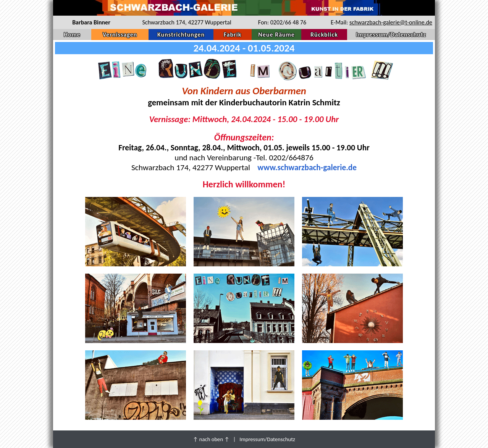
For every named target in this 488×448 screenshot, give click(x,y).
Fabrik (233, 35)
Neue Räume (276, 35)
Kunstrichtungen (181, 35)
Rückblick (324, 35)
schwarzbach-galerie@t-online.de (391, 22)
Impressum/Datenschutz (391, 35)
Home (72, 35)
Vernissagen (120, 35)
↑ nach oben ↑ (211, 439)
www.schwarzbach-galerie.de (307, 168)
